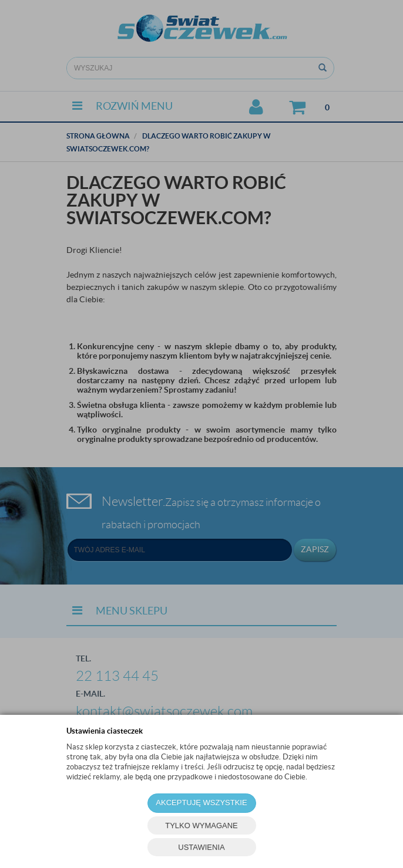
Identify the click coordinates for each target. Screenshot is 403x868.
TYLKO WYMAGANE (201, 825)
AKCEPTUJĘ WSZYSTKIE (201, 803)
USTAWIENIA (201, 847)
